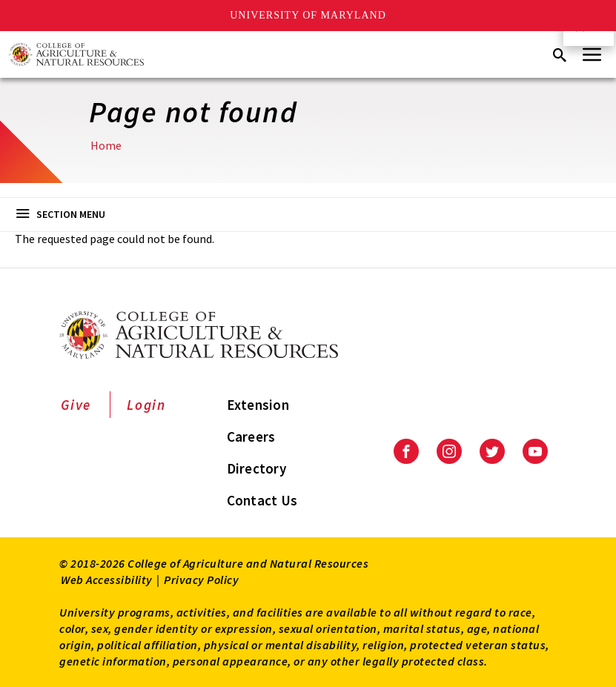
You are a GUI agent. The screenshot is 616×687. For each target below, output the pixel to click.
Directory (256, 468)
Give (76, 405)
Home (106, 145)
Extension (258, 405)
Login (146, 405)
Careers (251, 437)
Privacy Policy (201, 580)
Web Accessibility (107, 580)
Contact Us (262, 500)
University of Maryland (308, 15)
